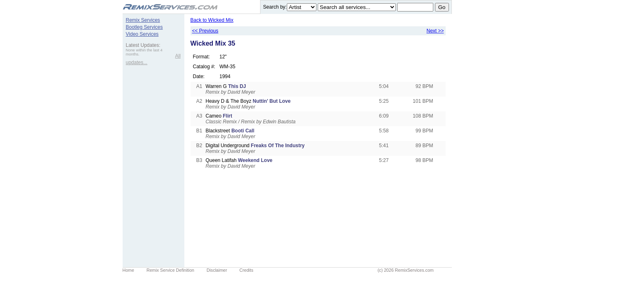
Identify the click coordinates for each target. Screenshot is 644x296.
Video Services (142, 34)
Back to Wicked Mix (212, 20)
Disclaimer (217, 270)
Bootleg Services (144, 27)
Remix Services (143, 20)
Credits (246, 270)
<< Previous (205, 31)
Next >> (435, 31)
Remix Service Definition (170, 270)
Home (128, 270)
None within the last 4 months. (144, 52)
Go (442, 7)
